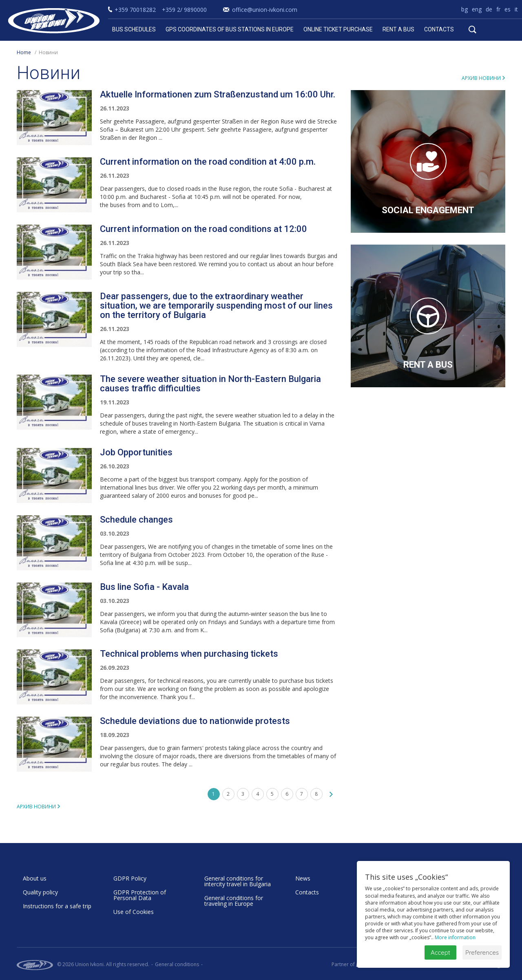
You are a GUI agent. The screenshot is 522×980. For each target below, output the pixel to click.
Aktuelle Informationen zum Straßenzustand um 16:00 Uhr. (218, 94)
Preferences (482, 952)
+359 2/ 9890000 (184, 10)
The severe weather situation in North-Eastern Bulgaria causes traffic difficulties (210, 384)
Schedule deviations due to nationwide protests (195, 721)
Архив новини (481, 78)
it (516, 9)
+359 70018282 (135, 10)
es (508, 9)
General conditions (177, 964)
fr (498, 9)
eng (477, 9)
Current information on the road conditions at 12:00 (203, 229)
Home (24, 52)
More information (455, 937)
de (489, 9)
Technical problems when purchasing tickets (189, 654)
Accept (440, 952)
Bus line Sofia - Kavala (144, 587)
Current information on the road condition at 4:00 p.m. (208, 162)
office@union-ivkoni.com (265, 10)
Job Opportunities (136, 452)
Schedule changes (136, 520)
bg (464, 9)
